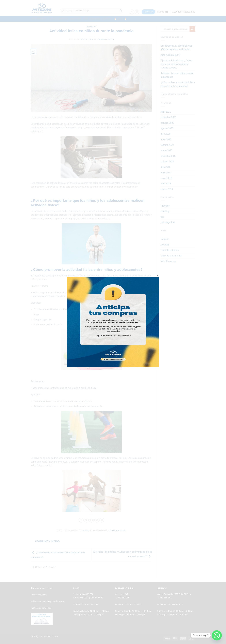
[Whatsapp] (217, 635)
